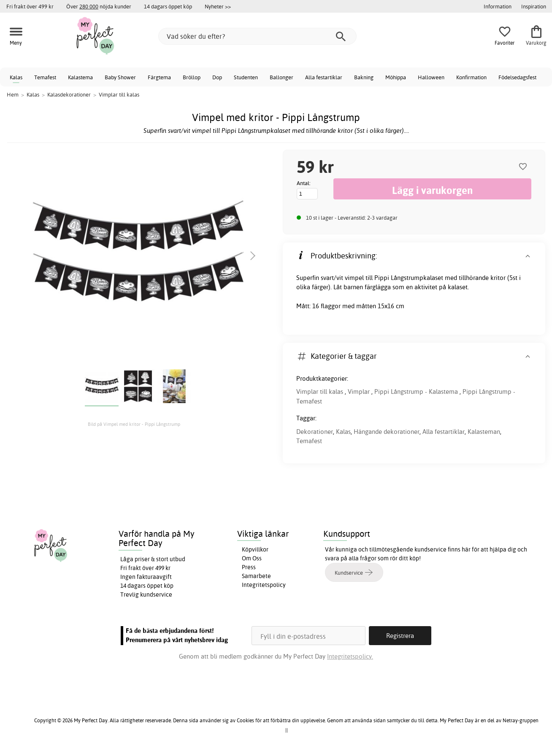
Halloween (431, 77)
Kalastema (80, 77)
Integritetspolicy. (350, 656)
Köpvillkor (255, 549)
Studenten (246, 77)
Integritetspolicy (264, 585)
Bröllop (192, 77)
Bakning (364, 77)
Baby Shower (120, 77)
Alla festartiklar (324, 77)
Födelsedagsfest (517, 77)
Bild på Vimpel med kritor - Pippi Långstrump (134, 424)
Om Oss (252, 558)
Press (249, 567)
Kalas (16, 77)
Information (498, 6)
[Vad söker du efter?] (257, 36)
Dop (217, 77)
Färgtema (159, 77)
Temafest (45, 77)
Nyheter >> (218, 6)
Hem (13, 94)
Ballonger (281, 77)
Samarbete (256, 576)
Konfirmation (471, 77)
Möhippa (396, 77)
